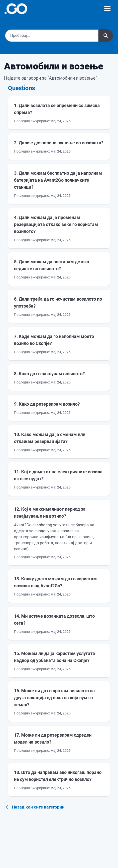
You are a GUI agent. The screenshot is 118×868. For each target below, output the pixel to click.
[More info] (16, 9)
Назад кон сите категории (34, 807)
